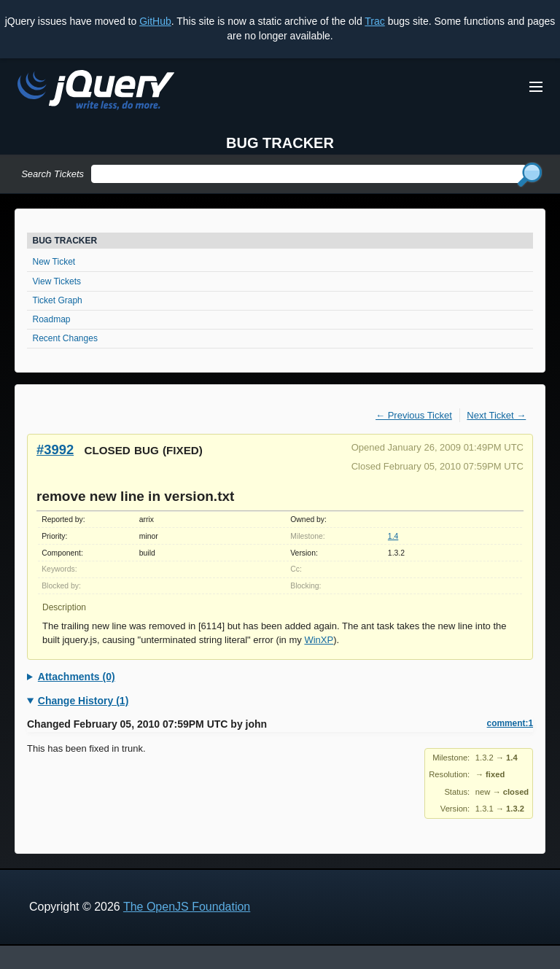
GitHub (155, 21)
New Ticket (54, 262)
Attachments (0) (77, 677)
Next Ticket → (496, 415)
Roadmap (52, 319)
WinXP (319, 640)
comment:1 (510, 723)
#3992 (55, 450)
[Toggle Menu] (536, 87)
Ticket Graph (58, 300)
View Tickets (57, 281)
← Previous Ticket (414, 415)
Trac (374, 21)
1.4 (393, 536)
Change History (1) (83, 701)
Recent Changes (65, 338)
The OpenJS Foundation (187, 907)
